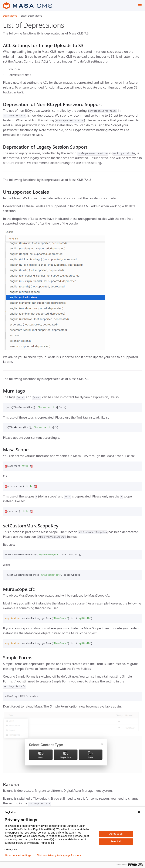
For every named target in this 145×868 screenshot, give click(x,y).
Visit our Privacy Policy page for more (59, 855)
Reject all (116, 841)
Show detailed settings (18, 855)
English (11, 812)
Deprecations (10, 16)
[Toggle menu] (140, 6)
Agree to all (116, 834)
